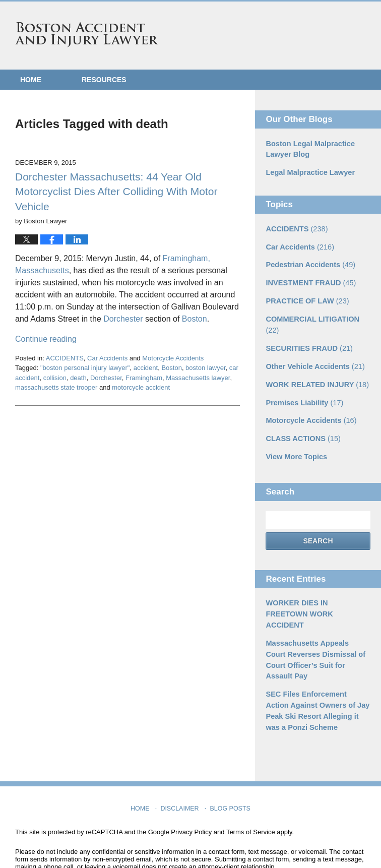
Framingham (144, 378)
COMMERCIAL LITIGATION (318, 316)
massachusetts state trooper (56, 387)
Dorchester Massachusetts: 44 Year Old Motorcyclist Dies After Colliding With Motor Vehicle (116, 192)
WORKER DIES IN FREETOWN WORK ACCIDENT (316, 590)
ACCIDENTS (65, 358)
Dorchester (123, 319)
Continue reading (46, 339)
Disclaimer (181, 762)
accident (146, 368)
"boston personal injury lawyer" (85, 368)
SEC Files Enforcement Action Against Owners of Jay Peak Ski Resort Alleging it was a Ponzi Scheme (316, 668)
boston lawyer (206, 368)
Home (31, 80)
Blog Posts (230, 762)
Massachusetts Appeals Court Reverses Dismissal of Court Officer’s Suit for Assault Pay (316, 624)
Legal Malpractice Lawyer (308, 172)
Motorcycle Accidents (173, 358)
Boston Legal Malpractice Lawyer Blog (308, 149)
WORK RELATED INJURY (315, 368)
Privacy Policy (191, 788)
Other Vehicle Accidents (313, 351)
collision (55, 378)
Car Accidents (107, 358)
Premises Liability (303, 386)
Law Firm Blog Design (318, 842)
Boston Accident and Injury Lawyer (87, 35)
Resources (104, 80)
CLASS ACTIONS (302, 421)
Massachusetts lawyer (198, 378)
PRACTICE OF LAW (306, 298)
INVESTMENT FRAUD (309, 280)
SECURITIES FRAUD (307, 333)
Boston (195, 319)
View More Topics (295, 439)
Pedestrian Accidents (309, 263)
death (78, 378)
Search (318, 523)
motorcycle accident (141, 387)
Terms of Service (251, 788)
